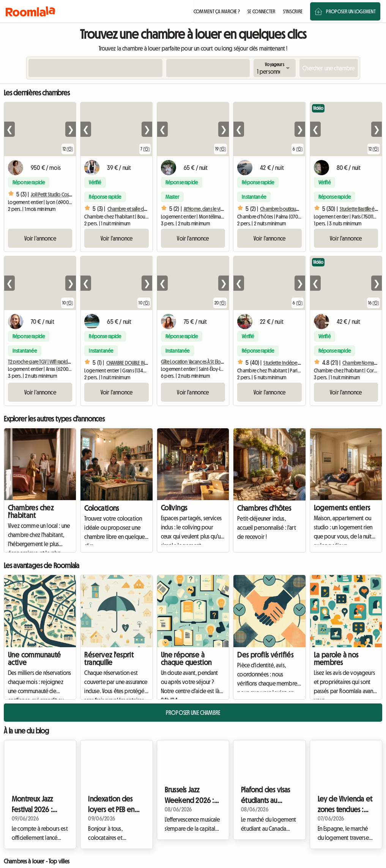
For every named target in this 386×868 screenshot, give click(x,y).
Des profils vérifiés (265, 655)
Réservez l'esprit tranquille (109, 659)
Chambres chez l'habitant (31, 512)
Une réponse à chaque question (186, 659)
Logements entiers (342, 508)
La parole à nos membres (336, 659)
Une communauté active (35, 659)
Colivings (174, 508)
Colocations (102, 508)
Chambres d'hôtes (264, 508)
